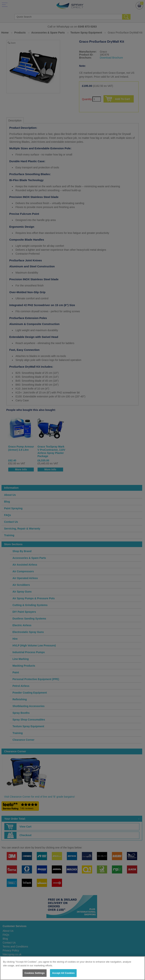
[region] (72, 968)
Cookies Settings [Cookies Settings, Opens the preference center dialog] (35, 973)
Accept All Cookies (63, 973)
